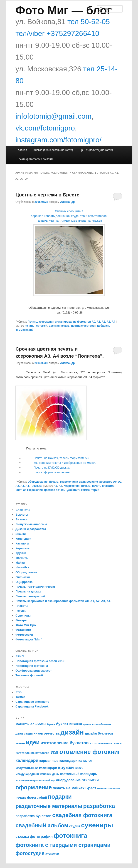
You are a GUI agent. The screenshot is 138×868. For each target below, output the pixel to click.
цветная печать (59, 326)
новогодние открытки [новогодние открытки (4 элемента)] (28, 780)
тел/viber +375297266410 (57, 33)
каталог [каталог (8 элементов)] (85, 760)
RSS (18, 692)
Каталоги (22, 543)
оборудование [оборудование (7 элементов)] (68, 780)
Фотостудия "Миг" (29, 639)
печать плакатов (103, 486)
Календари (23, 539)
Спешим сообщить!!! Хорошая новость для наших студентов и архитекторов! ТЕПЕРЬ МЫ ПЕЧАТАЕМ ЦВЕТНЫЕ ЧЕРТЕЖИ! (69, 216)
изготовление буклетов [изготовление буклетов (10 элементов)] (65, 743)
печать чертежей (36, 326)
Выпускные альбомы (31, 524)
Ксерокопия (71, 486)
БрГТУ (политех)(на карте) (96, 150)
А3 (55, 486)
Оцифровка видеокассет (34, 671)
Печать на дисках (28, 591)
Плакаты (36, 486)
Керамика (22, 548)
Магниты (22, 558)
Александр (67, 202)
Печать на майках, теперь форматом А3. (62, 458)
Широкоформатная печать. (52, 472)
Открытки (23, 577)
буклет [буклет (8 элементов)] (62, 724)
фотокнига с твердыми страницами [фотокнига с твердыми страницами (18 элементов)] (63, 845)
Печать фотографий (30, 596)
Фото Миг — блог (63, 10)
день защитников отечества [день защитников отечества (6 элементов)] (37, 733)
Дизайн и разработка (31, 529)
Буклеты (22, 515)
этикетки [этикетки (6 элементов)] (52, 854)
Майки (20, 563)
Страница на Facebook (32, 706)
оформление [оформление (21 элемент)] (34, 787)
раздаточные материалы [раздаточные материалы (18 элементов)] (49, 806)
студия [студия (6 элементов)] (75, 826)
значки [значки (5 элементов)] (20, 743)
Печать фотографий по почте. (35, 159)
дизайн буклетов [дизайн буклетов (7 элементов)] (99, 733)
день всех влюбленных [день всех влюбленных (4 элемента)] (97, 724)
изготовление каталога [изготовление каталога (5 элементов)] (105, 743)
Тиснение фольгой (29, 675)
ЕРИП (20, 656)
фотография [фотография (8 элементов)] (41, 836)
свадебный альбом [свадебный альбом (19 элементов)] (42, 825)
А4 (60, 486)
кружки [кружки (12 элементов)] (66, 768)
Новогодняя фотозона (32, 666)
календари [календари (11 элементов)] (27, 760)
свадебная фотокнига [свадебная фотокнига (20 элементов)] (82, 815)
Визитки (21, 519)
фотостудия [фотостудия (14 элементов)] (30, 853)
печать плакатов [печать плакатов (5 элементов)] (109, 788)
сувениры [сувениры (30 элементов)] (97, 825)
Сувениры (23, 616)
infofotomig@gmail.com (53, 116)
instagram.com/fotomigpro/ (58, 140)
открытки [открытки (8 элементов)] (90, 780)
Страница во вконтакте (32, 702)
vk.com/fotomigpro (45, 128)
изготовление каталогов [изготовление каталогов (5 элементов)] (32, 753)
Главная (22, 150)
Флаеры (21, 620)
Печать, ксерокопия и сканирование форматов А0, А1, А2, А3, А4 (71, 322)
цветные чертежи (83, 326)
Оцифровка (24, 582)
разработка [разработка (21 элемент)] (99, 806)
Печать (86, 486)
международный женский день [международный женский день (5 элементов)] (37, 774)
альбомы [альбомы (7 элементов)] (38, 724)
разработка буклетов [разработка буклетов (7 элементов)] (33, 816)
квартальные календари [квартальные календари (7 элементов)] (36, 768)
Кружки (21, 553)
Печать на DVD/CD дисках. (52, 468)
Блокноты (23, 510)
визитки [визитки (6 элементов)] (76, 724)
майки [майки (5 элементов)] (79, 768)
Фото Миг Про (26, 625)
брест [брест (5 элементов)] (51, 724)
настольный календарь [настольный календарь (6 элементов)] (78, 774)
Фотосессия (24, 635)
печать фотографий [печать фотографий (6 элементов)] (31, 798)
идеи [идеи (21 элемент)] (33, 742)
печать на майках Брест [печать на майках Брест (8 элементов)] (74, 788)
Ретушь (21, 611)
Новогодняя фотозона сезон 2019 (40, 661)
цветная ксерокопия (29, 490)
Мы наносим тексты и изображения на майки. (65, 463)
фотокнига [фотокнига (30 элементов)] (70, 835)
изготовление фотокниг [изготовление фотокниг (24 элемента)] (85, 752)
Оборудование (38, 482)
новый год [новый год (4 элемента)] (49, 780)
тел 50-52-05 (88, 22)
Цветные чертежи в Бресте (47, 195)
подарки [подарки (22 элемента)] (60, 797)
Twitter (20, 697)
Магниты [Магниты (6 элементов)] (22, 724)
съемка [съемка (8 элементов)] (22, 836)
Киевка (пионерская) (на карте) (53, 150)
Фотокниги (23, 630)
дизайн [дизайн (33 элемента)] (72, 732)
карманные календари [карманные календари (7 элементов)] (58, 761)
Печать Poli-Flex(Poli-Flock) (35, 587)
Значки (21, 534)
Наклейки (22, 567)
